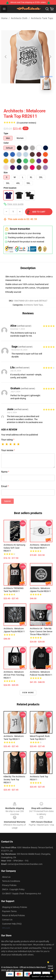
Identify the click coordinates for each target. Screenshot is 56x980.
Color (6, 143)
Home (4, 18)
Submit (7, 501)
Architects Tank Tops (42, 18)
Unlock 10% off (50, 967)
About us (6, 877)
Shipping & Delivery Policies (15, 907)
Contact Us (7, 920)
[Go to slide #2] (36, 99)
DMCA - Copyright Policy (13, 889)
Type (6, 133)
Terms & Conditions (11, 881)
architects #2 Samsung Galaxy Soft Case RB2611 (14, 548)
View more (28, 693)
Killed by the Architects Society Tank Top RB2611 (14, 780)
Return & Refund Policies (13, 915)
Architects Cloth (19, 18)
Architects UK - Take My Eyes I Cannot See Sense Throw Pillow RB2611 (41, 631)
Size (6, 172)
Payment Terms (9, 911)
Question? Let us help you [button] (42, 976)
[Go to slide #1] (20, 99)
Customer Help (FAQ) (12, 924)
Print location (10, 188)
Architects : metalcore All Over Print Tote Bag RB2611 (14, 675)
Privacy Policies (9, 885)
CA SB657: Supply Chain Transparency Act (22, 894)
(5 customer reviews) (26, 123)
